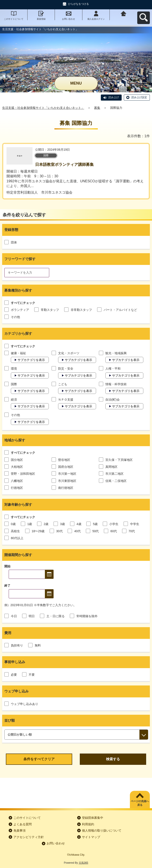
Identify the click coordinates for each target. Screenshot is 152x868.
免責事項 (20, 830)
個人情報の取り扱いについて (102, 830)
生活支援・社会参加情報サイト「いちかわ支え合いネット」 (43, 108)
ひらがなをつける (78, 4)
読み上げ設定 (139, 97)
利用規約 (88, 824)
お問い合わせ (69, 19)
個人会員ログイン (96, 19)
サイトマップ (91, 837)
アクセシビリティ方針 (29, 837)
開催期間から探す (18, 555)
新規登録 (41, 19)
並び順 (10, 720)
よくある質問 (23, 824)
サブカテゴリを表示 (31, 360)
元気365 (83, 863)
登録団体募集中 (93, 818)
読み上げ (114, 97)
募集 (97, 108)
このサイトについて (14, 19)
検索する (113, 759)
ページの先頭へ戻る (140, 803)
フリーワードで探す (20, 259)
